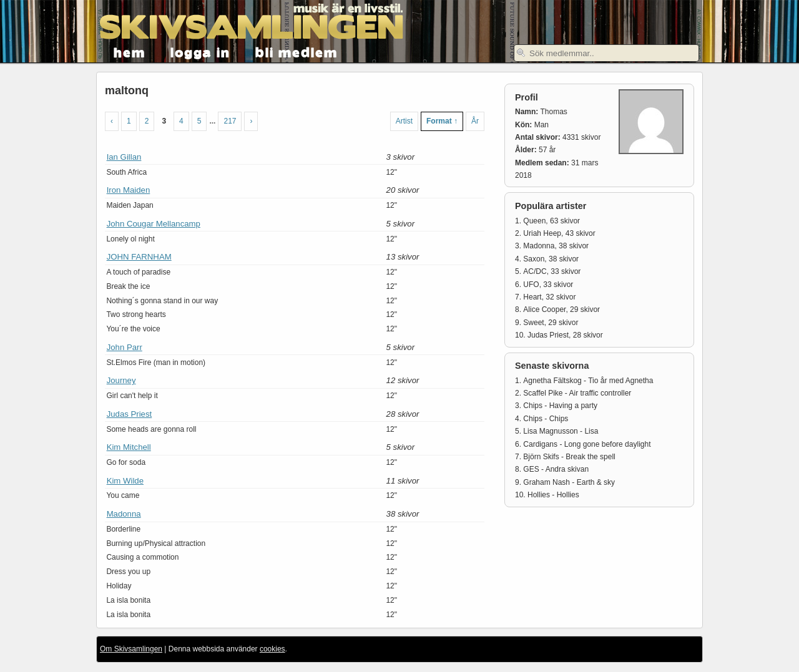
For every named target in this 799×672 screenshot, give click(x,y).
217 (230, 121)
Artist (404, 121)
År (475, 121)
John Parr (125, 347)
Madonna (124, 514)
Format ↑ (442, 121)
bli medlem (297, 51)
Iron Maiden (129, 190)
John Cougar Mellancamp (154, 224)
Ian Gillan (124, 157)
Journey (121, 380)
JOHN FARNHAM (139, 257)
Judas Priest (130, 414)
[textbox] (606, 53)
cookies (272, 649)
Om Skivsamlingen (131, 649)
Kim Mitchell (129, 447)
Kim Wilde (125, 481)
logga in (200, 51)
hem (130, 51)
